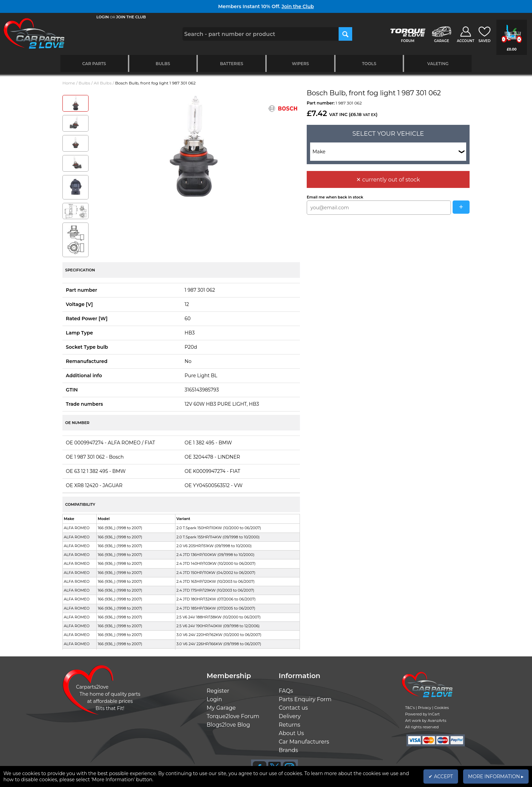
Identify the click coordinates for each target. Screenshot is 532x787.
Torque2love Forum (233, 716)
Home (69, 83)
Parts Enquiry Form (305, 699)
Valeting (438, 64)
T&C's (410, 708)
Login (214, 699)
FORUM (408, 41)
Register (218, 691)
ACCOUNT (465, 41)
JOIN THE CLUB (131, 17)
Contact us (293, 708)
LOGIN (103, 17)
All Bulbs (103, 83)
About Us (291, 733)
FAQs (286, 691)
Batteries (232, 64)
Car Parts (94, 64)
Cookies (442, 708)
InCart (434, 714)
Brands (289, 750)
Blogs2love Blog (228, 725)
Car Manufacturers (304, 742)
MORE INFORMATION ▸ (496, 776)
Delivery (290, 716)
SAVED (484, 41)
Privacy (425, 708)
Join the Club (298, 6)
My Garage (221, 708)
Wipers (300, 64)
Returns (290, 725)
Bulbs (163, 64)
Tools (369, 64)
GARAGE (441, 41)
